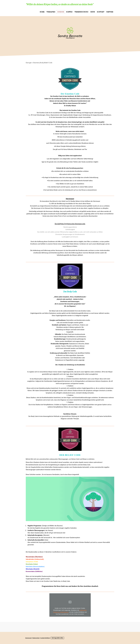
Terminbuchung (81, 12)
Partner (110, 12)
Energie (61, 12)
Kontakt (101, 12)
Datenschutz (36, 638)
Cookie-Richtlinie (45, 638)
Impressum (28, 638)
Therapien (51, 12)
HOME (42, 12)
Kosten (69, 12)
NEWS (93, 12)
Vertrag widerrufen (57, 638)
